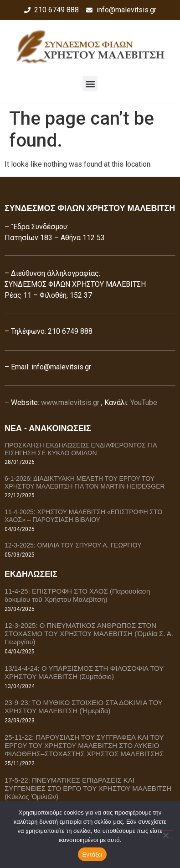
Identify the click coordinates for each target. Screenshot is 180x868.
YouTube (144, 402)
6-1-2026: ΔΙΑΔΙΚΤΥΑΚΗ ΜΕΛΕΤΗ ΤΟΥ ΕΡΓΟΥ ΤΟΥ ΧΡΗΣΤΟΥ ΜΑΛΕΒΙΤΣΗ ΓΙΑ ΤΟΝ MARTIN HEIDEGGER (85, 482)
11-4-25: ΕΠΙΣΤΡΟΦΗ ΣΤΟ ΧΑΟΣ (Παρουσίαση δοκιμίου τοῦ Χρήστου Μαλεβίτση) (77, 595)
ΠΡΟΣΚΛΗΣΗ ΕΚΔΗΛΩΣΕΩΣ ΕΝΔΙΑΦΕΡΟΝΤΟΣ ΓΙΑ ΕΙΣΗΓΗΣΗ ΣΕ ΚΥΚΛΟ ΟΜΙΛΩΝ (81, 449)
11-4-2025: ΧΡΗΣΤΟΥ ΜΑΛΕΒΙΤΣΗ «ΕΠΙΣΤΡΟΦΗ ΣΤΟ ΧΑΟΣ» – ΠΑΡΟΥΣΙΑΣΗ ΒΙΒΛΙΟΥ (83, 516)
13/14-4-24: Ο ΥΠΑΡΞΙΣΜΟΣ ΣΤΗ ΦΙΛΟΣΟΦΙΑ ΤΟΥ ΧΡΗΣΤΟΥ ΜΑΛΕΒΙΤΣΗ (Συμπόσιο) (84, 672)
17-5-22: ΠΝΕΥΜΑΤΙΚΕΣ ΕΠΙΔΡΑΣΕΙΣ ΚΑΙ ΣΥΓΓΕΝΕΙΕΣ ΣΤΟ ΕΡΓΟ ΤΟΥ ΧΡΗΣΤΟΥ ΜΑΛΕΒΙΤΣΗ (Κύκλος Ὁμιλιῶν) (88, 788)
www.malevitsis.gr (70, 402)
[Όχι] (165, 834)
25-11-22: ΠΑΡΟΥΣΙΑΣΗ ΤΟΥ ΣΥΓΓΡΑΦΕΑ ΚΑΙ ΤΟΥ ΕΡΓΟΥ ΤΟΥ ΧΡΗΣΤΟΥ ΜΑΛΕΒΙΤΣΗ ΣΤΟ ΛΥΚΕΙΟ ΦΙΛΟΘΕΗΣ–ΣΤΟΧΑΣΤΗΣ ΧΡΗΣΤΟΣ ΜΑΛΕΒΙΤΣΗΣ (84, 745)
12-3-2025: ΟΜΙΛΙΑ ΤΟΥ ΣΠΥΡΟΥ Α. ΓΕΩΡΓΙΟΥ (73, 545)
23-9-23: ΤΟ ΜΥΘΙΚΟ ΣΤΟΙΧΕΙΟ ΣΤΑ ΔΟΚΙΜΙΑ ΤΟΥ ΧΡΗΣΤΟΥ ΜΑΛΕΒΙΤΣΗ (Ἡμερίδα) (83, 707)
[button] (90, 84)
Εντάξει (93, 855)
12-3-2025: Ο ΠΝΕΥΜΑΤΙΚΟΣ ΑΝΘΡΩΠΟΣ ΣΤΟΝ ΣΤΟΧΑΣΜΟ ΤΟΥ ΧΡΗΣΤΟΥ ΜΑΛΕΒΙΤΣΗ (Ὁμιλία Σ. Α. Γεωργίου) (89, 634)
